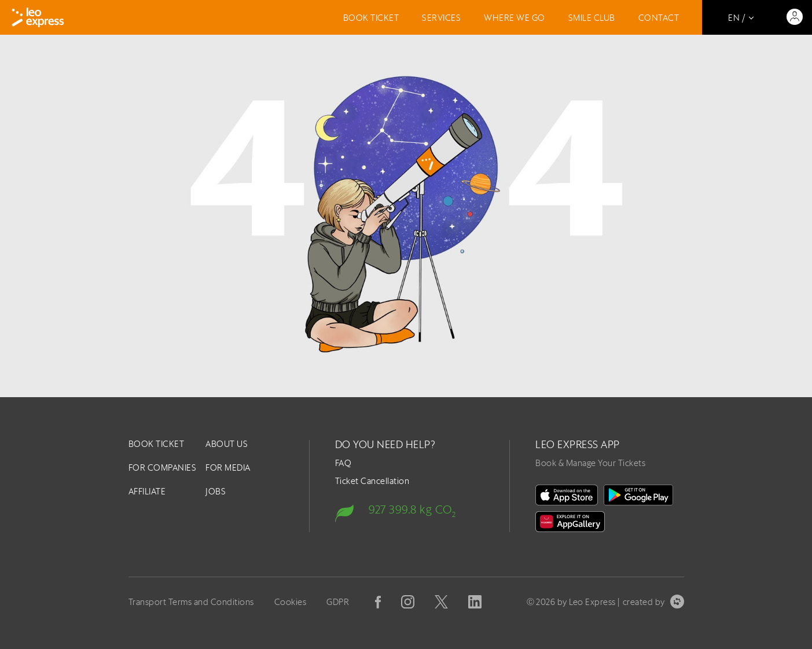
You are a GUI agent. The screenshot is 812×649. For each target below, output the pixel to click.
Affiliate (147, 491)
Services (441, 18)
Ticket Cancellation (372, 481)
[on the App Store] (567, 495)
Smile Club (592, 18)
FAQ (343, 463)
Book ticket (371, 18)
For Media (228, 467)
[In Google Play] (638, 495)
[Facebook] (378, 602)
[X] (441, 602)
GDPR (338, 602)
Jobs (216, 491)
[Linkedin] (475, 602)
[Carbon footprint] (409, 509)
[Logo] (38, 17)
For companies (163, 467)
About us (227, 444)
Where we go (515, 18)
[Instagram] (408, 602)
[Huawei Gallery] (570, 522)
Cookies (291, 602)
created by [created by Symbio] (653, 602)
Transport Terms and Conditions (191, 602)
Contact (659, 18)
